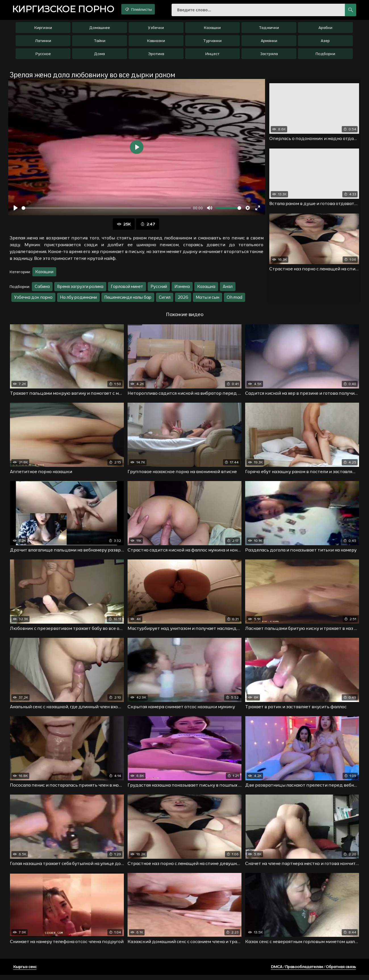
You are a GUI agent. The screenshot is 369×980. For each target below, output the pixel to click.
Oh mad (234, 300)
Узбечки (156, 30)
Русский (159, 289)
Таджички (269, 30)
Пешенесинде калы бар (128, 300)
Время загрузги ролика (80, 289)
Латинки (43, 43)
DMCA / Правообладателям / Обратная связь (313, 972)
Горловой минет (127, 289)
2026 (183, 300)
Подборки (325, 56)
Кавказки (156, 43)
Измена (182, 289)
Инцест (212, 56)
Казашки (212, 30)
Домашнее (100, 30)
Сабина (42, 289)
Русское (43, 56)
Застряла (269, 56)
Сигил (165, 300)
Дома (99, 56)
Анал (228, 289)
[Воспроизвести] (16, 210)
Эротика (156, 56)
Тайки (100, 43)
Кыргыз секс (25, 972)
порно (66, 10)
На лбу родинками (78, 300)
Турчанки (212, 43)
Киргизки (43, 30)
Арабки (325, 30)
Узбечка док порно (33, 300)
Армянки (269, 43)
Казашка (206, 289)
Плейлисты (147, 9)
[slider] (106, 210)
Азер (325, 43)
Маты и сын (208, 300)
